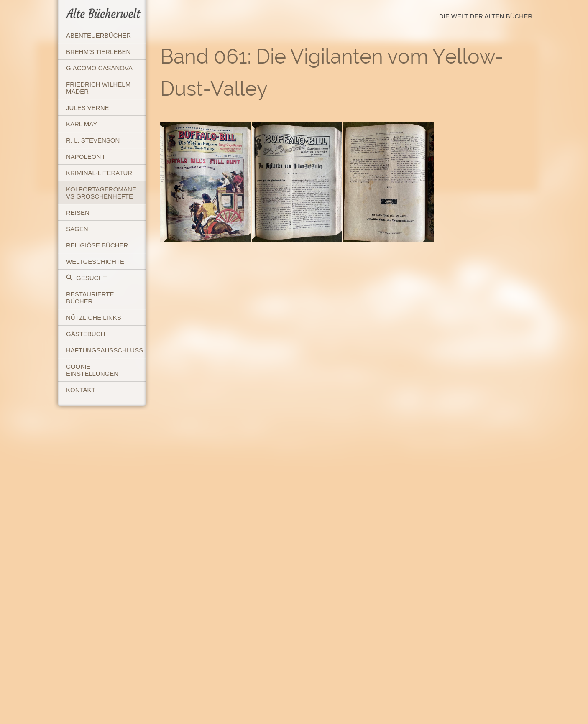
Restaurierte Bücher (90, 298)
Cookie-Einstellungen (92, 370)
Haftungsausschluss (105, 350)
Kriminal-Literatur (99, 173)
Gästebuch (86, 334)
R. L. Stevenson (93, 140)
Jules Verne (88, 108)
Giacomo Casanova (99, 68)
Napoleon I (85, 157)
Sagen (77, 229)
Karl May (82, 124)
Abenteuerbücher (98, 35)
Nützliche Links (94, 317)
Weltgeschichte (95, 261)
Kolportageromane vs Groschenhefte (101, 193)
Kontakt (81, 390)
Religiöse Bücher (97, 245)
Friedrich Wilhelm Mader (98, 88)
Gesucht (86, 278)
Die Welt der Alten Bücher (486, 16)
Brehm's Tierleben (98, 52)
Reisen (78, 213)
